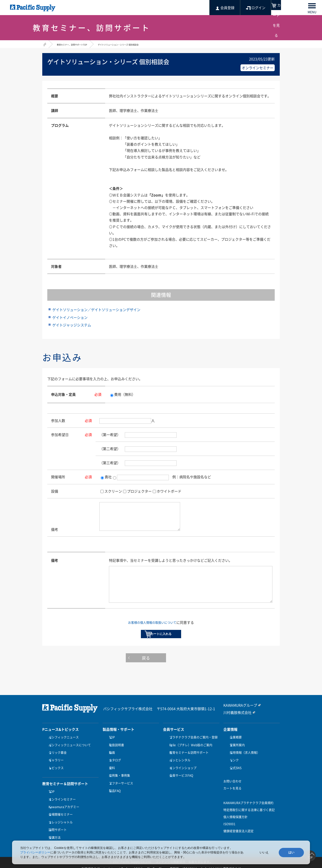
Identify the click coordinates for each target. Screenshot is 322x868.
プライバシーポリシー (35, 852)
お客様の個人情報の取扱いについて (152, 628)
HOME (44, 44)
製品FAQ (114, 794)
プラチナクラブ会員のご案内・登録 (192, 751)
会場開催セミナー (59, 816)
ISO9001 (229, 831)
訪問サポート (56, 829)
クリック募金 (56, 764)
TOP (50, 798)
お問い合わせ (232, 788)
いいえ (264, 852)
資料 (111, 776)
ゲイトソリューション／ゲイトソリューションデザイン (96, 310)
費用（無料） (123, 394)
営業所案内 (236, 758)
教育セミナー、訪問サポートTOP (79, 44)
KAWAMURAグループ (238, 719)
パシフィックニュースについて (68, 758)
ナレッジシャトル (59, 823)
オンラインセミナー (61, 804)
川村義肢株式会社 (235, 726)
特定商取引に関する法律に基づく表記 (249, 816)
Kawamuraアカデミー (63, 810)
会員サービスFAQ (180, 782)
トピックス (55, 776)
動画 (111, 764)
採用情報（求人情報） (244, 764)
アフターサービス (120, 788)
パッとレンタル (179, 770)
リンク (233, 770)
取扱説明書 (115, 758)
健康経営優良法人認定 (238, 838)
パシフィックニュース (62, 751)
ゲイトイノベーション (70, 317)
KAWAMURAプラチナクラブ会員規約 (248, 809)
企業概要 (234, 751)
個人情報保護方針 (235, 823)
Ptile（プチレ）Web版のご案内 (190, 758)
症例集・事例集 (118, 782)
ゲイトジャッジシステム (72, 325)
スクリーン (113, 491)
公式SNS (234, 776)
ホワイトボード (169, 491)
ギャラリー (55, 770)
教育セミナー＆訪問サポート (188, 764)
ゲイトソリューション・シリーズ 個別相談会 (144, 44)
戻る (161, 673)
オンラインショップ (182, 776)
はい (291, 852)
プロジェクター (139, 491)
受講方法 (53, 835)
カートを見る (232, 795)
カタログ (114, 770)
